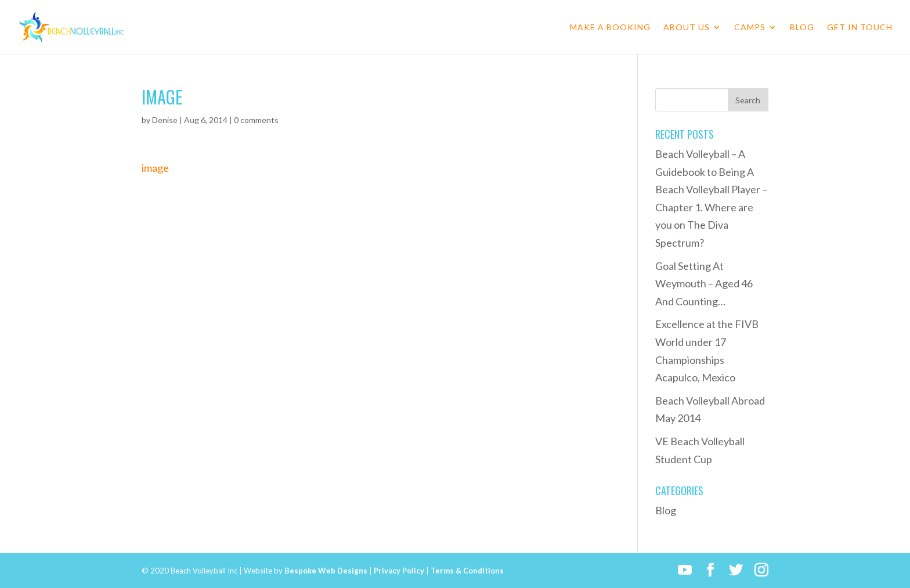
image (155, 168)
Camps (750, 28)
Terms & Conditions (467, 571)
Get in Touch (860, 28)
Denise (165, 120)
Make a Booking (610, 28)
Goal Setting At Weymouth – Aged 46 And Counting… (704, 284)
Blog (802, 28)
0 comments (256, 120)
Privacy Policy (399, 571)
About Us (687, 28)
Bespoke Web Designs (326, 571)
